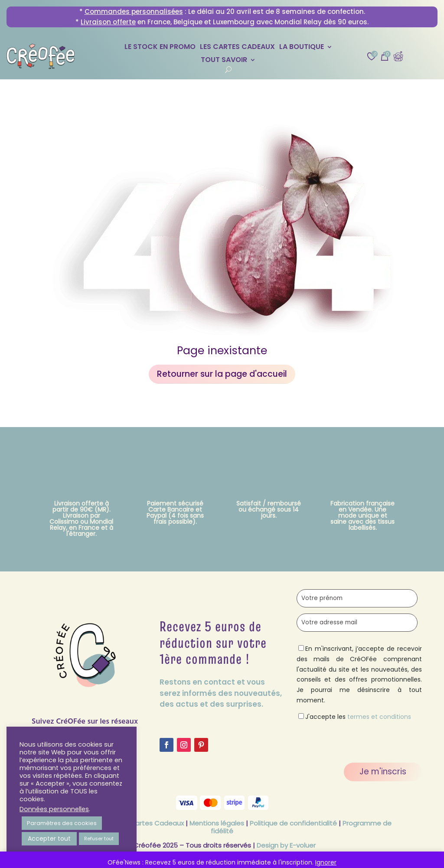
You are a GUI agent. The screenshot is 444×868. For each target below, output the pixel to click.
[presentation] (362, 739)
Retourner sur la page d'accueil (222, 374)
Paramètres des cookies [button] (62, 823)
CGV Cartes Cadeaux (149, 823)
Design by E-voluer (286, 845)
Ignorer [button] (326, 862)
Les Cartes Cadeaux (237, 48)
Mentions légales (217, 823)
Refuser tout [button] (99, 839)
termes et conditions (379, 717)
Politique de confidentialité (293, 823)
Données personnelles (54, 809)
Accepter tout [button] (49, 839)
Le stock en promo (160, 48)
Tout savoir (224, 61)
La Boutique (302, 48)
